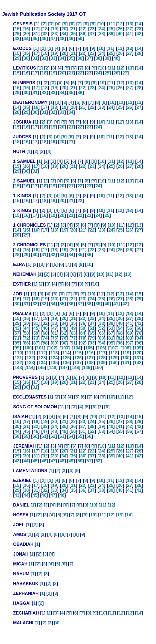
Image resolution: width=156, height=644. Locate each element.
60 (45, 333)
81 (111, 338)
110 (18, 353)
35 (73, 34)
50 (80, 39)
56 (139, 328)
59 (36, 333)
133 (30, 363)
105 (89, 348)
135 (54, 363)
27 (129, 29)
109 (138, 348)
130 (126, 358)
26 (120, 29)
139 (102, 363)
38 (101, 34)
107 (114, 348)
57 (17, 333)
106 (101, 348)
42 (139, 34)
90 (64, 343)
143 (18, 368)
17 (36, 29)
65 (92, 333)
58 (27, 333)
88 (45, 343)
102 (52, 348)
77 (73, 338)
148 (75, 368)
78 (83, 338)
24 (101, 29)
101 (40, 348)
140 (114, 363)
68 (120, 333)
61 (55, 333)
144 (30, 368)
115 (78, 353)
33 (55, 34)
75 (55, 338)
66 (101, 333)
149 (87, 368)
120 (138, 353)
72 (27, 338)
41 (129, 34)
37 (92, 34)
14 (139, 24)
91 (73, 343)
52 (101, 328)
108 (126, 348)
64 (83, 333)
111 (30, 353)
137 (78, 363)
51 (92, 328)
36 (83, 34)
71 (17, 338)
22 (83, 29)
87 (36, 343)
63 (73, 333)
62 (64, 333)
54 (120, 328)
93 (92, 343)
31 (36, 34)
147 (64, 368)
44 (26, 39)
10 (101, 24)
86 (27, 343)
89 (55, 343)
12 (120, 24)
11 (111, 24)
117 (102, 353)
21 (73, 29)
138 (90, 363)
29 (17, 34)
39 (111, 34)
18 (45, 29)
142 (138, 363)
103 (65, 348)
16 (27, 29)
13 (129, 24)
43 (17, 39)
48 (62, 39)
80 (101, 338)
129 (114, 358)
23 (92, 29)
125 (66, 358)
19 (55, 29)
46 (44, 39)
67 (111, 333)
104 (77, 348)
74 (45, 338)
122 (30, 358)
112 (42, 353)
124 (54, 358)
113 (54, 353)
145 (41, 368)
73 (36, 338)
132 (18, 363)
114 (66, 353)
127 (90, 358)
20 (64, 29)
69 (129, 333)
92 (83, 343)
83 (129, 338)
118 (114, 353)
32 (45, 34)
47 (53, 39)
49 (71, 39)
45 (35, 39)
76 (64, 338)
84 (139, 338)
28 (139, 29)
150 (98, 368)
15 (17, 29)
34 (64, 34)
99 (17, 348)
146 (53, 368)
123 (42, 358)
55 (129, 328)
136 (66, 363)
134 (42, 363)
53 (111, 328)
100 (28, 348)
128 (102, 358)
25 (111, 29)
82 (120, 338)
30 (27, 34)
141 (126, 363)
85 (17, 343)
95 (111, 343)
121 (18, 358)
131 (138, 358)
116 (90, 353)
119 (126, 353)
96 (120, 343)
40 (120, 34)
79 (92, 338)
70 (139, 333)
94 (101, 343)
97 (129, 343)
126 (78, 358)
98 (139, 343)
